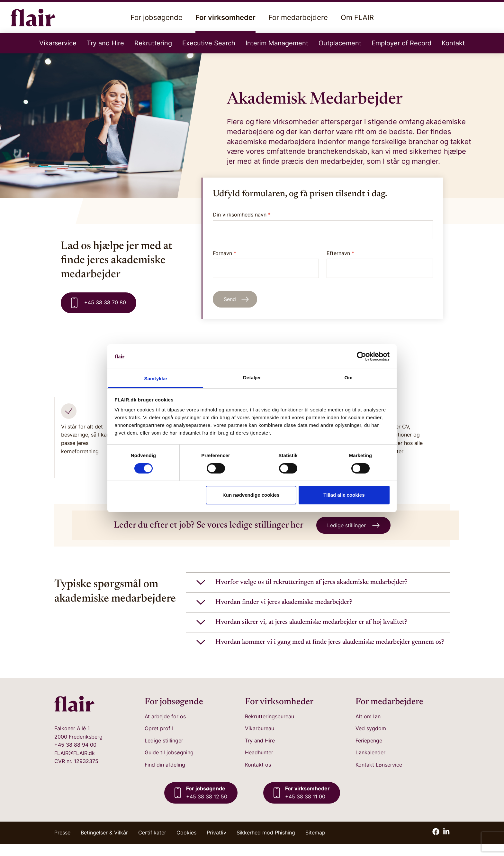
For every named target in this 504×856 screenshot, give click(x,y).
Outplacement (340, 43)
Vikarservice (58, 43)
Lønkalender (370, 765)
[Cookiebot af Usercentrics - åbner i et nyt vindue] (361, 356)
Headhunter (259, 765)
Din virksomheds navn (242, 215)
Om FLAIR (357, 17)
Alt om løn (368, 728)
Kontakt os (258, 777)
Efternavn (380, 264)
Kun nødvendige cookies (251, 495)
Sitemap (315, 845)
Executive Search (209, 43)
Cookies (186, 845)
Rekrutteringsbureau (270, 728)
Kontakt (453, 43)
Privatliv (216, 845)
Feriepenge (369, 753)
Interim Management (277, 43)
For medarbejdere (298, 17)
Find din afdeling (165, 777)
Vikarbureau (260, 741)
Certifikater (152, 845)
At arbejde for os (165, 728)
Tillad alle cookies (344, 495)
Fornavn (266, 264)
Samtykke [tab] (156, 378)
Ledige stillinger (164, 753)
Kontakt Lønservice (379, 777)
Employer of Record (401, 43)
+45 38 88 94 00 (75, 757)
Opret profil (159, 741)
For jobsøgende (157, 17)
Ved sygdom (371, 741)
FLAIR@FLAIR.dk (75, 765)
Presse (62, 845)
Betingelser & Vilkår (104, 845)
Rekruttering (153, 43)
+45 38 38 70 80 (99, 303)
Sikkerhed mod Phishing (266, 845)
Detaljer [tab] (252, 377)
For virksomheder (225, 23)
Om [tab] (348, 377)
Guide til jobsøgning (169, 765)
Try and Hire (105, 43)
